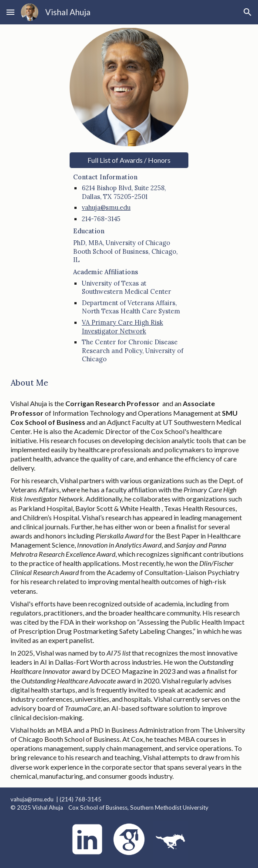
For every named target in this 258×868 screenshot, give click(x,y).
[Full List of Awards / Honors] (129, 160)
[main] (129, 268)
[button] (10, 12)
